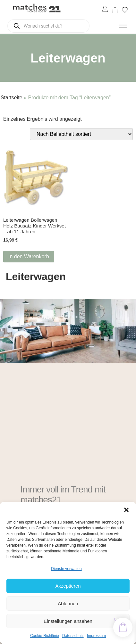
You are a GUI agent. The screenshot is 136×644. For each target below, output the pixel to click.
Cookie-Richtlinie (45, 636)
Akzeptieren (68, 586)
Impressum (96, 636)
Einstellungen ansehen (68, 621)
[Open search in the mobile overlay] (48, 26)
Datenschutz (73, 636)
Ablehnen (68, 603)
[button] (126, 510)
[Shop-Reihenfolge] (81, 134)
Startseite (12, 98)
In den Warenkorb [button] (29, 256)
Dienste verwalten (66, 569)
